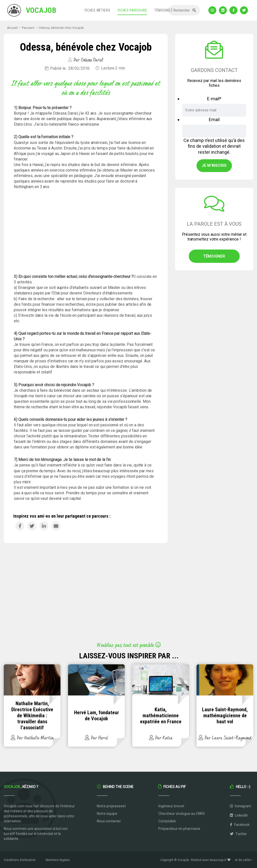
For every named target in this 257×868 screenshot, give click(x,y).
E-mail (214, 99)
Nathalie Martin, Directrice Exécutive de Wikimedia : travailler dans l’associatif (32, 716)
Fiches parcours (133, 10)
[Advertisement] (86, 232)
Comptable (167, 821)
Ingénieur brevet (171, 806)
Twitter (238, 834)
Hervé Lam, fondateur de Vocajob (97, 716)
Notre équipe (107, 814)
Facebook (240, 825)
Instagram (241, 806)
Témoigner (214, 256)
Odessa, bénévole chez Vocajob (61, 28)
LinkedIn (239, 815)
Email (214, 120)
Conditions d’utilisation (20, 860)
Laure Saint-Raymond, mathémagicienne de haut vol (225, 716)
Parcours (28, 28)
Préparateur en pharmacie (179, 829)
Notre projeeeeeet (111, 806)
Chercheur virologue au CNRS (182, 814)
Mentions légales (58, 860)
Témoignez (163, 10)
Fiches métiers (98, 10)
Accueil (12, 28)
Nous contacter (109, 821)
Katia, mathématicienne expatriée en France (161, 716)
